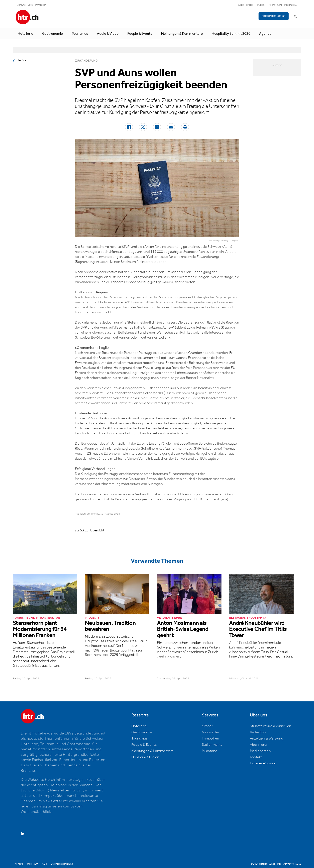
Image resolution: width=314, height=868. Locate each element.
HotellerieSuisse (263, 763)
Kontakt (256, 757)
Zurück (22, 61)
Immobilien (41, 5)
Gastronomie (52, 34)
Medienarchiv (291, 5)
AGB (44, 864)
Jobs (30, 5)
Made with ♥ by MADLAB (289, 864)
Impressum (32, 864)
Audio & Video (108, 34)
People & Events (140, 34)
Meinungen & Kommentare (182, 34)
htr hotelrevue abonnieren (271, 726)
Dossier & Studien (145, 757)
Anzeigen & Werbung (267, 739)
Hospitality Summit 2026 (231, 34)
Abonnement (275, 5)
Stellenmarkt (212, 745)
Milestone (210, 751)
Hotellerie (25, 34)
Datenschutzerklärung (62, 864)
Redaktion (258, 732)
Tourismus (80, 34)
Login (241, 5)
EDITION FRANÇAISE (274, 16)
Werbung (21, 5)
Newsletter (261, 5)
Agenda (265, 34)
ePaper (250, 5)
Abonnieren (259, 745)
